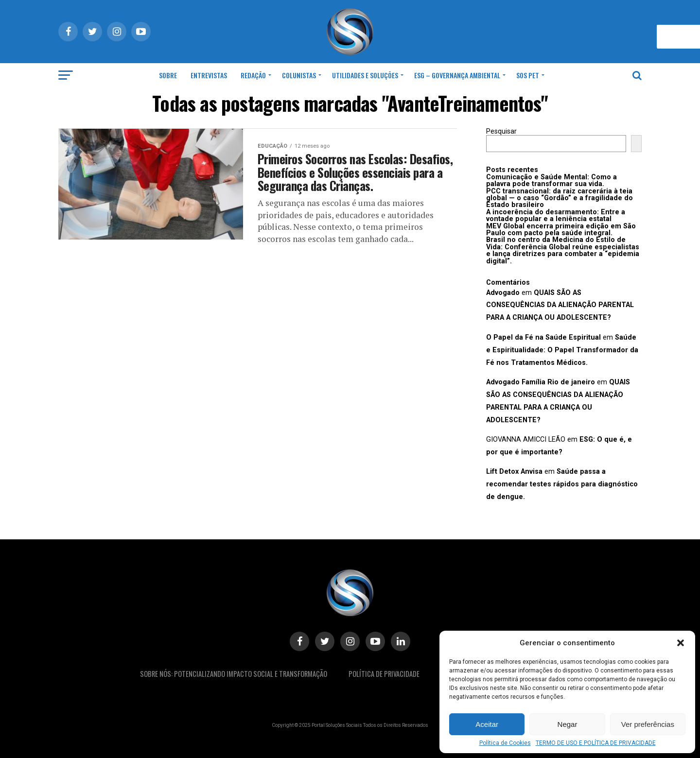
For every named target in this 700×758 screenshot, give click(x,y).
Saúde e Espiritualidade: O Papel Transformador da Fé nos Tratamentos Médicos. (562, 350)
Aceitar (487, 724)
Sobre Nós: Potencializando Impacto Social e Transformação (234, 674)
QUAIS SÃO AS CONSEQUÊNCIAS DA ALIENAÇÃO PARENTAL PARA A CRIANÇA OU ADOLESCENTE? (560, 305)
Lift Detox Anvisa (514, 472)
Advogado (503, 293)
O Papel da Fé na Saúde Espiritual (543, 337)
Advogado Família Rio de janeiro (541, 382)
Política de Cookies (505, 743)
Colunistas (299, 75)
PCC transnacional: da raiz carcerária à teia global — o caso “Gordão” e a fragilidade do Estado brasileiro (560, 198)
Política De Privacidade (384, 674)
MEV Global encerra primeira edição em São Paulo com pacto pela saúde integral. (561, 230)
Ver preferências (648, 724)
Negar (568, 724)
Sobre (168, 75)
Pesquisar (501, 131)
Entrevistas (209, 75)
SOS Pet (528, 75)
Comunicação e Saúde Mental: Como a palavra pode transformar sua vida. (551, 181)
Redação (253, 75)
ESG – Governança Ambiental (457, 75)
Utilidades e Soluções (365, 75)
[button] (681, 643)
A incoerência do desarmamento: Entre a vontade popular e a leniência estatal (556, 215)
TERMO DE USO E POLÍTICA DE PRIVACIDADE (596, 743)
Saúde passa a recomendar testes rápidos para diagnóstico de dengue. (562, 484)
